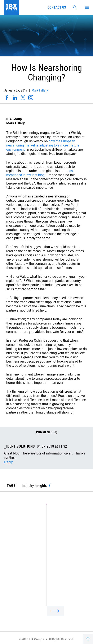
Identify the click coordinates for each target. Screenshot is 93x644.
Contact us (57, 7)
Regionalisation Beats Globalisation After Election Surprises (46, 566)
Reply (8, 462)
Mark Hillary (39, 90)
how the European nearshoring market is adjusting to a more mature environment (43, 145)
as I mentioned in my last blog (40, 173)
